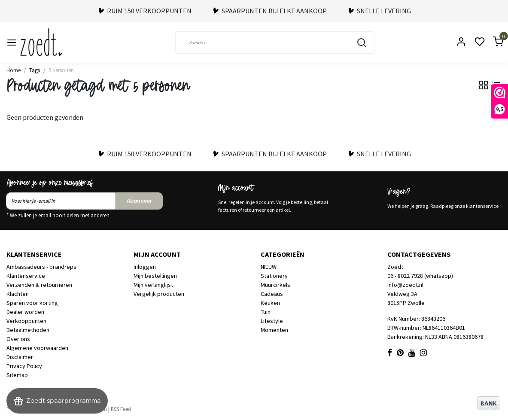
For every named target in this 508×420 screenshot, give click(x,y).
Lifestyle (272, 321)
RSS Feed (121, 409)
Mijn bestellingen (155, 276)
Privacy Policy (24, 366)
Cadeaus (272, 294)
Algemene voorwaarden (37, 348)
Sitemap (17, 375)
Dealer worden (25, 312)
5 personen (61, 70)
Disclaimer (20, 357)
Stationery (274, 276)
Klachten (18, 294)
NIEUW (269, 267)
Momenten (274, 330)
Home (14, 70)
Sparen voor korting (32, 303)
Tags (35, 70)
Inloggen (145, 267)
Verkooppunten (26, 321)
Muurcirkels (275, 285)
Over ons (18, 339)
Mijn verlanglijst (153, 285)
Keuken (270, 303)
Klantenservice (26, 276)
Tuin (266, 312)
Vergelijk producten (159, 294)
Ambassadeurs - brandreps (41, 267)
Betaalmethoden (28, 330)
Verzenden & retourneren (39, 285)
